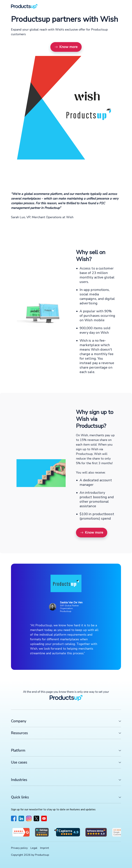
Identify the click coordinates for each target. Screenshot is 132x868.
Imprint (45, 848)
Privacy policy (19, 848)
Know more (66, 47)
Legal (34, 848)
